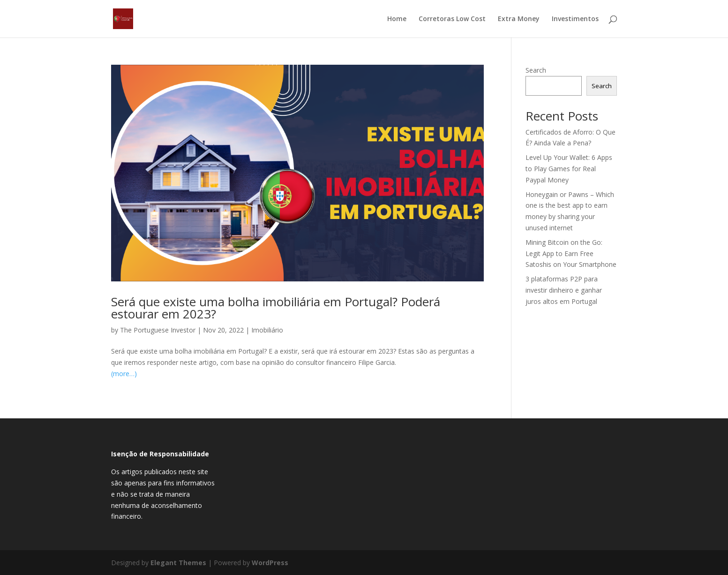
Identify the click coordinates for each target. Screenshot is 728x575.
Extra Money (519, 19)
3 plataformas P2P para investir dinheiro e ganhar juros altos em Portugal (564, 290)
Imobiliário (267, 330)
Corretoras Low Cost (452, 19)
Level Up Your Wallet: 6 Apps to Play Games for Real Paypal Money (569, 169)
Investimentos (575, 19)
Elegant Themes (178, 563)
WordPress (270, 563)
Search (536, 70)
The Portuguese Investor (158, 330)
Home (397, 19)
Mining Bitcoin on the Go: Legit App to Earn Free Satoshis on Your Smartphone (571, 253)
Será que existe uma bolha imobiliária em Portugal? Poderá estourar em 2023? (276, 308)
